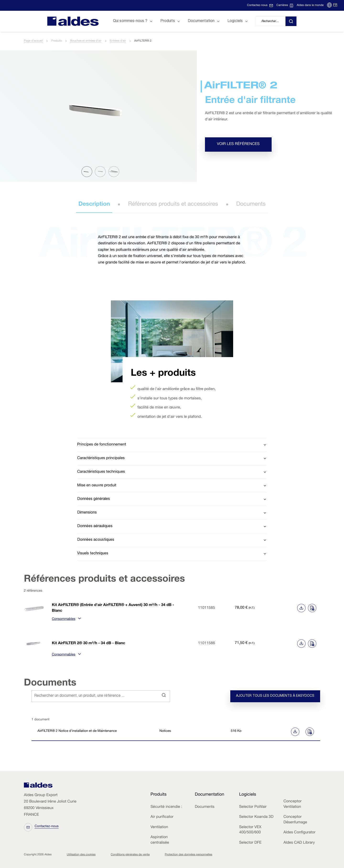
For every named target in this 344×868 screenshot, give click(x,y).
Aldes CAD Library (299, 843)
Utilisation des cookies (81, 855)
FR (335, 5)
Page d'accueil (33, 41)
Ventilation (159, 827)
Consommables (66, 619)
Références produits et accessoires (173, 204)
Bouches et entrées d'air (86, 41)
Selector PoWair (253, 807)
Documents (251, 204)
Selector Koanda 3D (256, 817)
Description (94, 204)
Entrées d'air (118, 41)
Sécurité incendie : (166, 807)
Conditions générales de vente (130, 855)
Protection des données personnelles (189, 855)
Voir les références (238, 144)
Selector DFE (250, 843)
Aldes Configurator (299, 833)
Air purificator (162, 817)
